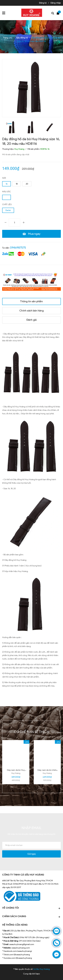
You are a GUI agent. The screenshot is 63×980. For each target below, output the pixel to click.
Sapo (38, 974)
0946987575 (18, 248)
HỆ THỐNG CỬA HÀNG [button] (15, 925)
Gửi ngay (32, 854)
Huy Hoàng (16, 773)
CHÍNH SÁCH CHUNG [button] (32, 917)
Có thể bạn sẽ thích (32, 732)
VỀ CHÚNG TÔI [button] (32, 908)
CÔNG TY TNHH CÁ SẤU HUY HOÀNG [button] (23, 875)
